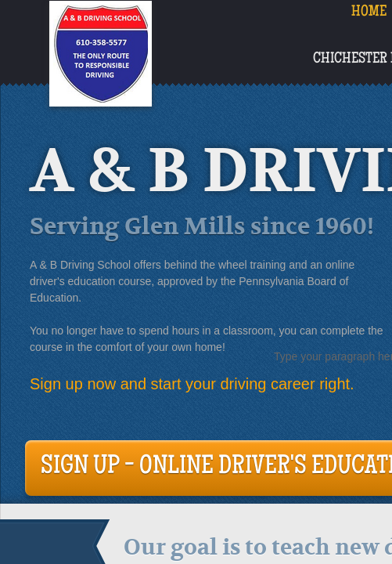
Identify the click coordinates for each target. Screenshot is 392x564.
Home (369, 13)
